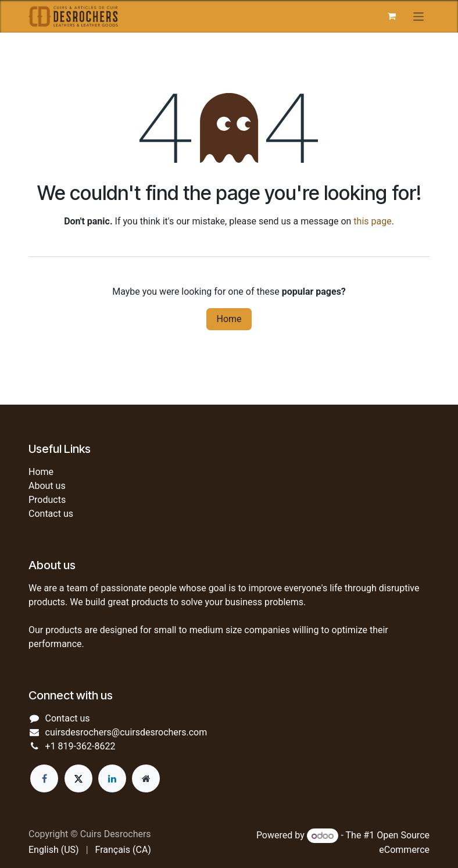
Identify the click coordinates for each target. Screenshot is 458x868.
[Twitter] (78, 778)
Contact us (51, 514)
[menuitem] (54, 850)
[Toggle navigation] (419, 16)
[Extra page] (146, 778)
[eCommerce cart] (392, 16)
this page (372, 221)
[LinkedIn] (112, 778)
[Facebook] (44, 778)
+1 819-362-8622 (80, 746)
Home (229, 319)
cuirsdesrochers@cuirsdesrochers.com (126, 732)
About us (47, 486)
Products (47, 500)
